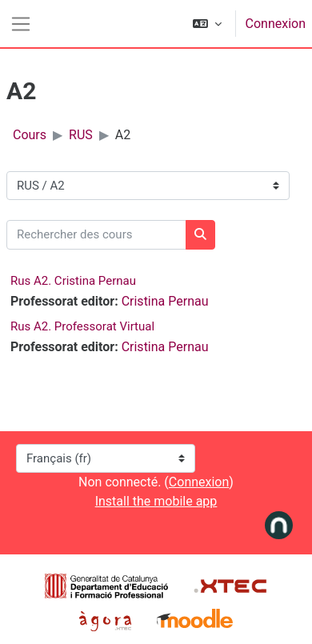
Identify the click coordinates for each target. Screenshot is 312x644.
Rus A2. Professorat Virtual (82, 326)
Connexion (276, 24)
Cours (30, 135)
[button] (207, 24)
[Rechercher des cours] (96, 235)
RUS (81, 135)
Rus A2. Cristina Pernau (73, 281)
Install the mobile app (156, 501)
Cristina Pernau (165, 301)
